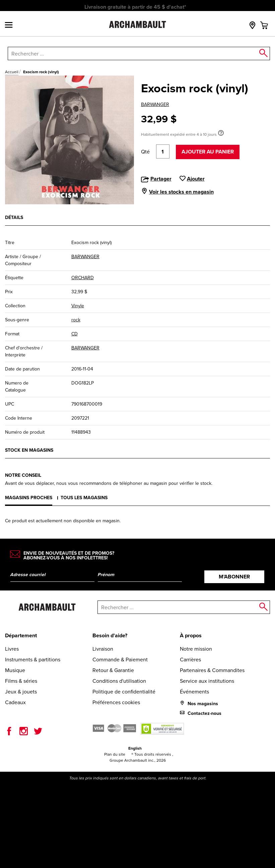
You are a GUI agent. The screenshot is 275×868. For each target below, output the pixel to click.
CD (75, 334)
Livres (12, 649)
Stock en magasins (29, 450)
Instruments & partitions (33, 660)
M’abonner (234, 577)
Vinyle (78, 306)
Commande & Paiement (120, 660)
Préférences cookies (116, 702)
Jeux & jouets (21, 692)
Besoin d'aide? (110, 635)
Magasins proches (29, 498)
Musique (15, 670)
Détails (14, 218)
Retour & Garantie (113, 670)
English (135, 748)
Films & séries (21, 681)
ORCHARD (83, 278)
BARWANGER (155, 104)
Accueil (12, 72)
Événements (194, 692)
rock (76, 320)
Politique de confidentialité (124, 692)
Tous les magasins (84, 498)
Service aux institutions (207, 681)
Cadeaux (15, 702)
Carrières (190, 660)
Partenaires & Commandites (212, 670)
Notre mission (196, 649)
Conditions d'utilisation (119, 681)
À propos (191, 635)
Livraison (103, 649)
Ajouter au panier (208, 152)
